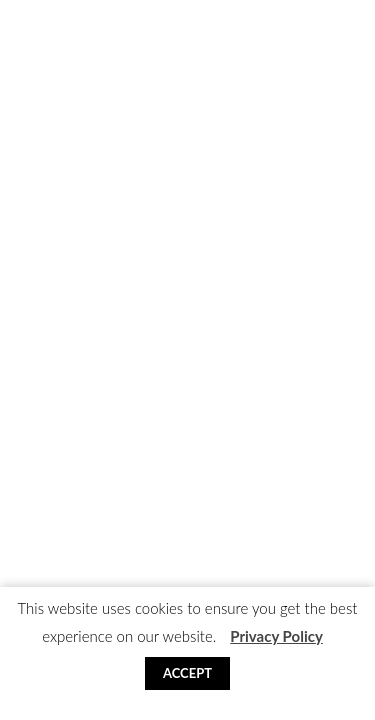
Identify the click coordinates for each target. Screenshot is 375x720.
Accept (187, 673)
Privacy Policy (276, 636)
